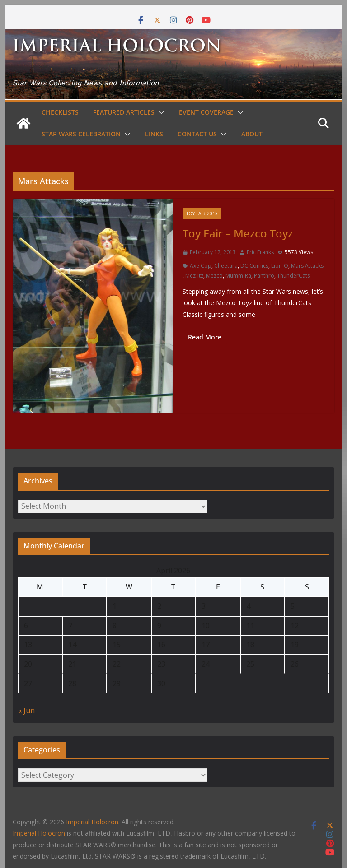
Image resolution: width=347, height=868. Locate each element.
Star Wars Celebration (81, 134)
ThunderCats (293, 276)
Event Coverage (206, 112)
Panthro (264, 276)
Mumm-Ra (238, 276)
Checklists (60, 112)
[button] (159, 112)
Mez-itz (194, 276)
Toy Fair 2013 (202, 214)
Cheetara (226, 266)
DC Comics (254, 266)
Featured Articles (124, 112)
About (252, 134)
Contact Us (197, 134)
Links (154, 134)
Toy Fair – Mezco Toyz (238, 233)
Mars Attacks (307, 266)
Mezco (214, 276)
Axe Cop (201, 266)
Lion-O (280, 266)
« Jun (26, 710)
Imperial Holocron (39, 833)
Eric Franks (260, 252)
